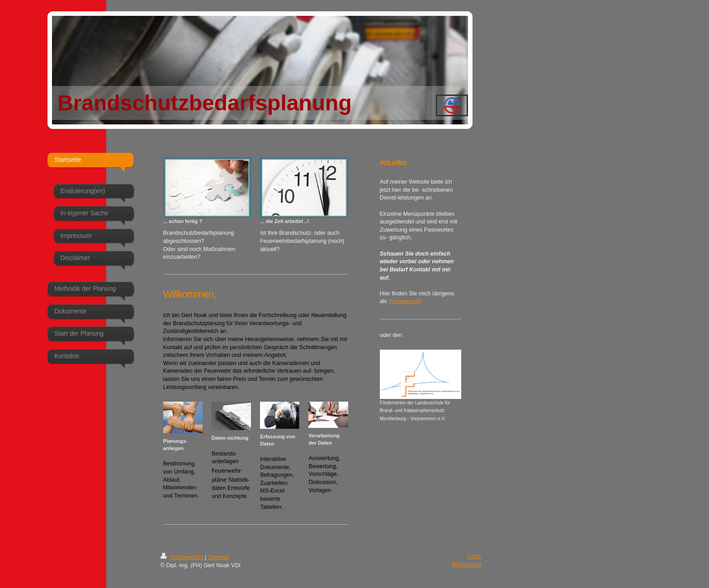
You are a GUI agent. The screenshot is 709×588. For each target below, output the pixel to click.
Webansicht (467, 564)
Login (475, 556)
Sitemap (218, 557)
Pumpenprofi (404, 301)
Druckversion (183, 557)
